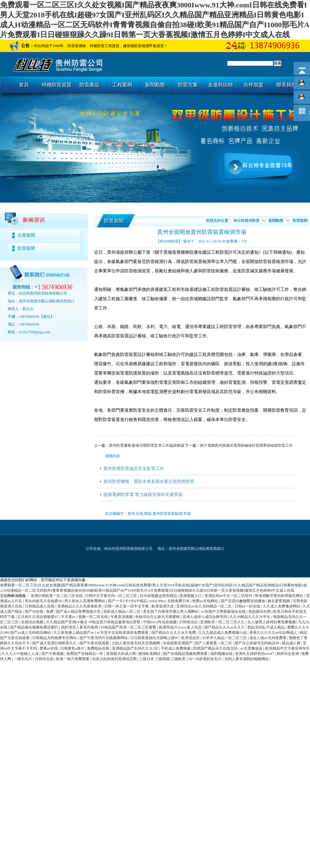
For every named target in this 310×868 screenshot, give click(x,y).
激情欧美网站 (150, 654)
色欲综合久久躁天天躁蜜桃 (158, 617)
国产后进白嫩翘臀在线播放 (243, 601)
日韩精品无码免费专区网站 (55, 638)
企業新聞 (26, 235)
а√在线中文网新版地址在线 (224, 612)
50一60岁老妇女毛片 (205, 659)
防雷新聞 (26, 248)
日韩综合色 (45, 659)
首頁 (24, 85)
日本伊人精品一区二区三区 (225, 638)
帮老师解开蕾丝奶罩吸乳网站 (280, 596)
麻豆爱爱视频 (279, 601)
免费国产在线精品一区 (85, 654)
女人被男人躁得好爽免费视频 (272, 622)
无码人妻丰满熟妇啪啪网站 (247, 659)
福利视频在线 (222, 654)
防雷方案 (188, 85)
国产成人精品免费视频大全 (79, 612)
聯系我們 (286, 85)
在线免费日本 (179, 601)
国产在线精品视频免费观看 (186, 654)
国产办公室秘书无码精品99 (257, 643)
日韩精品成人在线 (40, 606)
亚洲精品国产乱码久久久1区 (136, 648)
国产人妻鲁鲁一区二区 (214, 643)
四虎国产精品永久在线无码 (216, 648)
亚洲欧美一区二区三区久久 (223, 622)
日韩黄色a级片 (73, 648)
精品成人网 (292, 643)
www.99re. (158, 601)
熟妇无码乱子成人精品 (267, 627)
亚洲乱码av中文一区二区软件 (229, 596)
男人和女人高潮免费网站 (85, 601)
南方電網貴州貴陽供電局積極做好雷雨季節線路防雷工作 (246, 445)
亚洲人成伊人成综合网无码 (205, 617)
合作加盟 (253, 85)
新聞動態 (155, 85)
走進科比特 (221, 85)
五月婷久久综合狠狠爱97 (38, 617)
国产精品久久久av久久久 (225, 627)
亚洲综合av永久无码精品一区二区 (205, 606)
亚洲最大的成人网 (121, 654)
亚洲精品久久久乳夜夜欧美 (80, 606)
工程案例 (122, 85)
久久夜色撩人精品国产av (74, 633)
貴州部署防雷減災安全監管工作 (134, 469)
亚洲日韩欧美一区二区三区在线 (57, 596)
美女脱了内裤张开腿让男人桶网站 (171, 612)
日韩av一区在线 (248, 606)
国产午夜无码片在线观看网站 (104, 638)
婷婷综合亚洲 (288, 654)
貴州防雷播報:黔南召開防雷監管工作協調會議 (146, 445)
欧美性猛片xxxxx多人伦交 (181, 627)
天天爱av (69, 617)
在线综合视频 (33, 622)
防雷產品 (89, 85)
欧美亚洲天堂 (163, 606)
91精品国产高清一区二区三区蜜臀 (129, 627)
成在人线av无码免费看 (268, 638)
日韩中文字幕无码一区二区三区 (112, 596)
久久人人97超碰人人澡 (21, 654)
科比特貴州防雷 (247, 221)
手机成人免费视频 (176, 648)
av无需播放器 (252, 648)
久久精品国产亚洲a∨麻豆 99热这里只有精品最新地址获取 (94, 622)
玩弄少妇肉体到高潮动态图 (115, 659)
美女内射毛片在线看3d (44, 601)
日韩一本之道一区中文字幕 (127, 606)
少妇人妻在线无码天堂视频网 (136, 643)
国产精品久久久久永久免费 (174, 633)
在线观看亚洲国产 (178, 643)
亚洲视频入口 (191, 596)
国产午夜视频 (53, 654)
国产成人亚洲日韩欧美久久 (55, 643)
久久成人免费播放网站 (282, 606)
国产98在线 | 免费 (39, 612)
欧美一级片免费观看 (73, 659)
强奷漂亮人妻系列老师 (80, 627)
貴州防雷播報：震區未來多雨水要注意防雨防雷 (149, 482)
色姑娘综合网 (260, 612)
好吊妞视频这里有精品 (159, 596)
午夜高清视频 (122, 617)
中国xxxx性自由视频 (160, 622)
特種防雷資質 (57, 85)
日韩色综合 (189, 622)
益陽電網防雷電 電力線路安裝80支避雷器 (143, 495)
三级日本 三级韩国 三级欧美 (163, 659)
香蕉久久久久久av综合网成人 (274, 633)
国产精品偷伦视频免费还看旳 (34, 627)
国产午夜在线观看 (95, 643)
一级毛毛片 (23, 659)
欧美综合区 (191, 638)
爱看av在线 (49, 648)
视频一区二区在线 (94, 617)
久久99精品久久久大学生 (250, 617)
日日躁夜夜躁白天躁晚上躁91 (155, 638)
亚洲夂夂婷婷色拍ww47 (255, 654)
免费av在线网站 (205, 601)
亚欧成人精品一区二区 (122, 612)
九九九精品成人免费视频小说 (223, 633)
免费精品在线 (99, 648)
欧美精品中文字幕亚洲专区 (287, 648)
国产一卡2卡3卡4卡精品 (128, 601)
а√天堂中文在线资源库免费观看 (123, 633)
